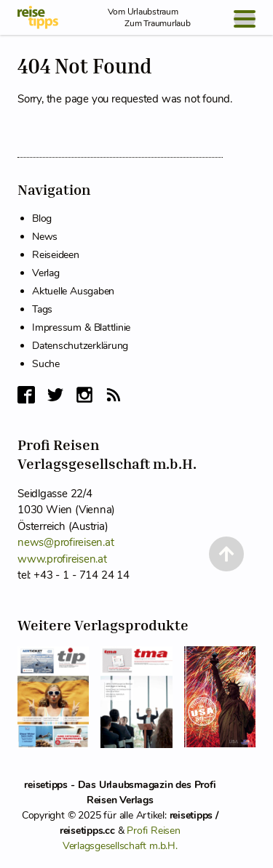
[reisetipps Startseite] (38, 17)
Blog (42, 218)
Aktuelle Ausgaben (73, 291)
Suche (46, 364)
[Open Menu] (245, 19)
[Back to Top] (226, 554)
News (45, 237)
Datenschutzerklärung (80, 346)
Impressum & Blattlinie (81, 327)
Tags (42, 309)
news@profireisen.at (66, 542)
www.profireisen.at (62, 559)
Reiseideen (56, 255)
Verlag (46, 273)
